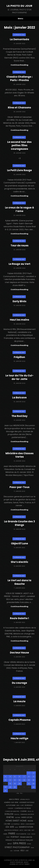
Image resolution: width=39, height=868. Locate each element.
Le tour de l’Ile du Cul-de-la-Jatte (20, 377)
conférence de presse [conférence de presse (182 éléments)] (23, 808)
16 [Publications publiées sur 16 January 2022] (33, 780)
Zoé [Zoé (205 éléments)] (27, 851)
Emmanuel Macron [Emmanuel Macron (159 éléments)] (27, 814)
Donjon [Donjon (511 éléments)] (9, 814)
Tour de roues (19, 245)
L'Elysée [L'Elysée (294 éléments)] (7, 824)
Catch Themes (24, 864)
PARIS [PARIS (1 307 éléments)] (12, 834)
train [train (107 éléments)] (32, 848)
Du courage (19, 683)
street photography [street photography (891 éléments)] (17, 847)
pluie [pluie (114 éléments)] (29, 834)
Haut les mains (19, 320)
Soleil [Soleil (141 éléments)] (29, 844)
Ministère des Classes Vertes (19, 455)
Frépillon (19, 357)
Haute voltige (19, 738)
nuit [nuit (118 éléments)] (33, 830)
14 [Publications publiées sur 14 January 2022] (24, 780)
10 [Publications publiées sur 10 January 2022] (6, 780)
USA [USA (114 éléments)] (11, 851)
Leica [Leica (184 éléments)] (23, 824)
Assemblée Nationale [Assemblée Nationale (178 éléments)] (27, 802)
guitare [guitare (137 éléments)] (18, 818)
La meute (19, 701)
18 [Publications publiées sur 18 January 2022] (10, 784)
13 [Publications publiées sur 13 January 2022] (19, 780)
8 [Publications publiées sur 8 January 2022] (29, 777)
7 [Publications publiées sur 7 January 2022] (24, 777)
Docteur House (19, 653)
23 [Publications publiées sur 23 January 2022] (33, 784)
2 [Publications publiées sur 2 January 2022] (34, 773)
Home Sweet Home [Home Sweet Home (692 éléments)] (16, 821)
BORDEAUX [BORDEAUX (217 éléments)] (29, 805)
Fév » (21, 793)
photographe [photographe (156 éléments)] (21, 834)
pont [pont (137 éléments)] (8, 837)
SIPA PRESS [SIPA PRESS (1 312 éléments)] (19, 843)
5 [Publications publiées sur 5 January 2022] (15, 777)
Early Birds (19, 301)
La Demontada (19, 39)
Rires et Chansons (19, 108)
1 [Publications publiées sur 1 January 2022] (29, 773)
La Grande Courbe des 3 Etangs (19, 523)
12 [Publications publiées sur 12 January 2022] (15, 780)
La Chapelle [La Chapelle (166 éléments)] (15, 824)
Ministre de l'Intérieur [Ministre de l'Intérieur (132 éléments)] (11, 830)
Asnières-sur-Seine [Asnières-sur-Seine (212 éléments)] (11, 802)
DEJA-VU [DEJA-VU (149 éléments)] (31, 811)
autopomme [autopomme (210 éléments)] (11, 805)
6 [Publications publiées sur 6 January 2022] (19, 777)
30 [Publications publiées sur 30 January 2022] (34, 787)
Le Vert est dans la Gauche (19, 582)
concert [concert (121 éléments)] (11, 808)
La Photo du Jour (19, 6)
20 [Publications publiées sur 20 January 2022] (19, 784)
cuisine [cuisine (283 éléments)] (24, 811)
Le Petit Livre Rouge (19, 170)
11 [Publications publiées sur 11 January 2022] (10, 780)
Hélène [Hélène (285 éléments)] (30, 821)
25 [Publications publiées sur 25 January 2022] (10, 787)
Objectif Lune (20, 543)
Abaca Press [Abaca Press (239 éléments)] (14, 799)
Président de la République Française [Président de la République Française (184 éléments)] (19, 840)
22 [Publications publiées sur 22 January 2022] (29, 784)
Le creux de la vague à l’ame (19, 209)
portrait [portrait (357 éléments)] (15, 837)
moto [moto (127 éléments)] (21, 830)
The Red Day (19, 416)
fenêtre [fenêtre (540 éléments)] (10, 817)
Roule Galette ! (19, 618)
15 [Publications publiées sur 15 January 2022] (29, 780)
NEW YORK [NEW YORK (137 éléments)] (27, 830)
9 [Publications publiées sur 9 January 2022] (34, 777)
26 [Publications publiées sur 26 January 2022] (15, 787)
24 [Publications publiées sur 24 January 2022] (6, 787)
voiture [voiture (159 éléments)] (16, 851)
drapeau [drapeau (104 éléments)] (17, 814)
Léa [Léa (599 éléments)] (7, 827)
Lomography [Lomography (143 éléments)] (30, 824)
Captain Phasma (19, 720)
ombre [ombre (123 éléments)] (5, 834)
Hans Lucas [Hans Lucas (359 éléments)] (27, 817)
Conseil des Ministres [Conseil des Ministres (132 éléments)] (12, 811)
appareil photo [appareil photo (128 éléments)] (25, 799)
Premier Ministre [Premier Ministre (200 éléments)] (26, 837)
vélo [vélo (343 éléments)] (22, 851)
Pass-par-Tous (19, 487)
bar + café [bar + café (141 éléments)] (20, 805)
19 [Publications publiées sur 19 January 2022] (15, 784)
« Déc (18, 793)
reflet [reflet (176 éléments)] (10, 844)
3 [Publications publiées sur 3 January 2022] (5, 777)
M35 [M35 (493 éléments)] (12, 827)
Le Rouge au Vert (20, 264)
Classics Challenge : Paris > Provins (19, 78)
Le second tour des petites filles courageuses (19, 145)
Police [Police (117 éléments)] (33, 834)
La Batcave (19, 398)
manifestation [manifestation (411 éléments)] (26, 827)
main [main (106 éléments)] (17, 827)
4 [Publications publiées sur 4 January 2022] (10, 777)
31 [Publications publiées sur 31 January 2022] (5, 791)
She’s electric (20, 562)
